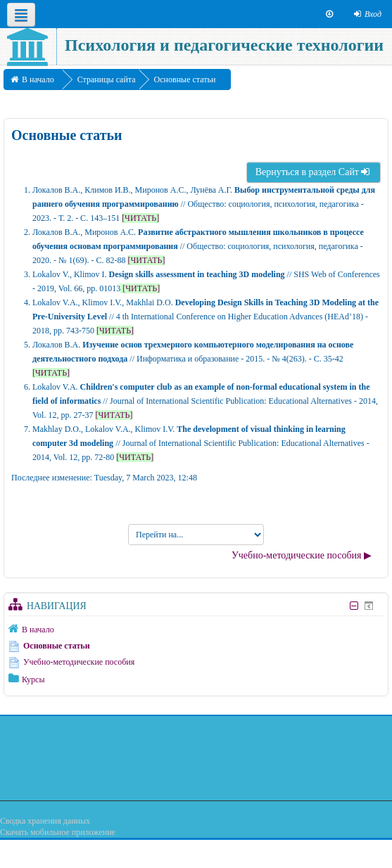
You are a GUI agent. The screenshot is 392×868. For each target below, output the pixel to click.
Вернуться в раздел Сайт (314, 172)
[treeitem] (196, 629)
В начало (38, 630)
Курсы (33, 679)
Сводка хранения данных (45, 821)
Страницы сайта (107, 79)
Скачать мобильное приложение (58, 832)
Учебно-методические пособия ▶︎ (302, 555)
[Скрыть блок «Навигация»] (354, 606)
